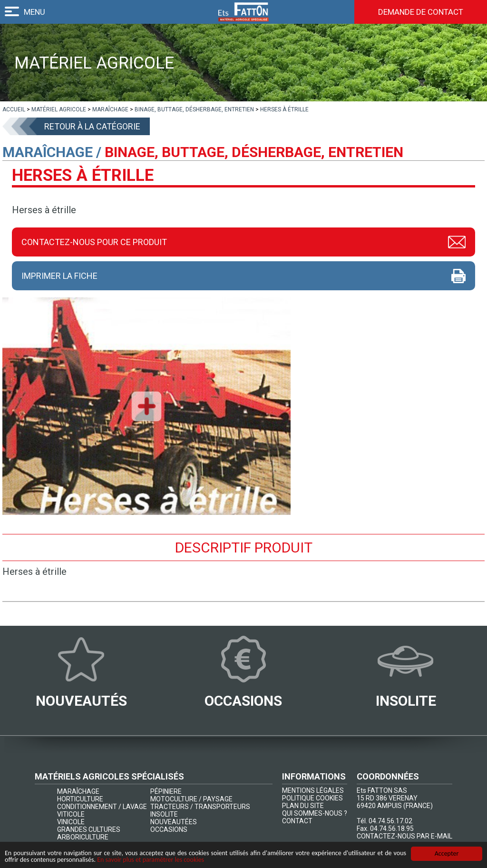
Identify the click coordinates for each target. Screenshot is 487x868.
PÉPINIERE (166, 791)
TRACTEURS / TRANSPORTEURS (200, 807)
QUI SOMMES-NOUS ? (315, 813)
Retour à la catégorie (92, 126)
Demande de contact (421, 12)
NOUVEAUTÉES (174, 822)
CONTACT (297, 821)
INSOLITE (164, 814)
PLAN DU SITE (303, 806)
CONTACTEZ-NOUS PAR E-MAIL (404, 836)
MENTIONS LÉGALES (313, 790)
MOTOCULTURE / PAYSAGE (191, 799)
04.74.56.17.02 (390, 821)
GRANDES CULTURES (89, 829)
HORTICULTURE (80, 799)
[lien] (14, 109)
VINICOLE (71, 822)
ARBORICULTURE (83, 837)
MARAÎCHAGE (78, 791)
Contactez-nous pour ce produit (94, 242)
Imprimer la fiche (59, 276)
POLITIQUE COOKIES (312, 798)
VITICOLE (71, 814)
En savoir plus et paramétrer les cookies (151, 860)
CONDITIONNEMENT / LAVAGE (102, 807)
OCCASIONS (169, 829)
